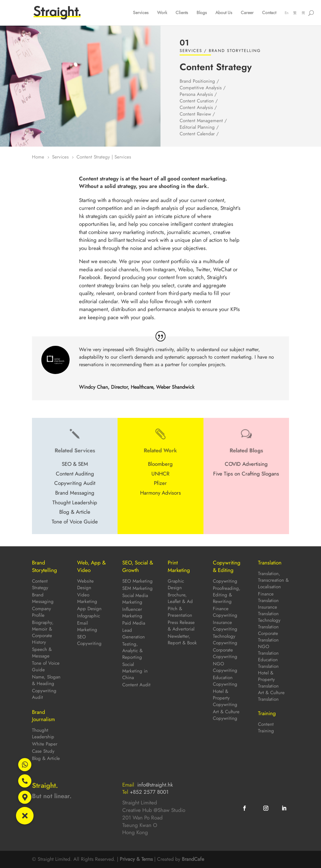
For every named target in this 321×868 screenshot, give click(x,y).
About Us (224, 13)
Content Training (266, 728)
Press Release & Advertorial (181, 626)
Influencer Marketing (132, 613)
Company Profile (42, 612)
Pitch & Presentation (180, 612)
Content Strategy (40, 584)
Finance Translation (268, 597)
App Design (89, 609)
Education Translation (268, 663)
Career (247, 13)
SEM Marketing (137, 588)
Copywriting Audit (44, 694)
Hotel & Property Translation (268, 679)
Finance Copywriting (225, 612)
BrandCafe (193, 859)
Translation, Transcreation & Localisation (273, 580)
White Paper (45, 744)
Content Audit (136, 685)
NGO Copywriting (225, 667)
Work (162, 13)
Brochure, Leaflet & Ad (180, 598)
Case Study (43, 751)
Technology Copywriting (225, 639)
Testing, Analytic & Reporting (132, 651)
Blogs (202, 13)
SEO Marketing (137, 581)
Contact (269, 13)
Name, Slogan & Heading (46, 680)
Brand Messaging (43, 598)
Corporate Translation (268, 637)
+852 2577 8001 (149, 792)
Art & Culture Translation (271, 696)
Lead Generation (134, 634)
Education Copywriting (225, 681)
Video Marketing (87, 598)
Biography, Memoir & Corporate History (43, 632)
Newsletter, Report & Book (182, 639)
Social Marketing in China (135, 671)
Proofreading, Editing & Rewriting (227, 595)
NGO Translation (268, 650)
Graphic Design (176, 584)
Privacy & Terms (136, 859)
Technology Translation (269, 624)
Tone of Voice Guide (46, 666)
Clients (182, 13)
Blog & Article (46, 758)
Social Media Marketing (135, 599)
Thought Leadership (43, 733)
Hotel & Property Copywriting (225, 698)
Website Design (85, 584)
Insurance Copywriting (225, 626)
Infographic (89, 616)
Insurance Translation (268, 610)
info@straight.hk (155, 785)
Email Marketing (87, 626)
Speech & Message (42, 653)
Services (141, 13)
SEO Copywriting (89, 640)
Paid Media (134, 623)
